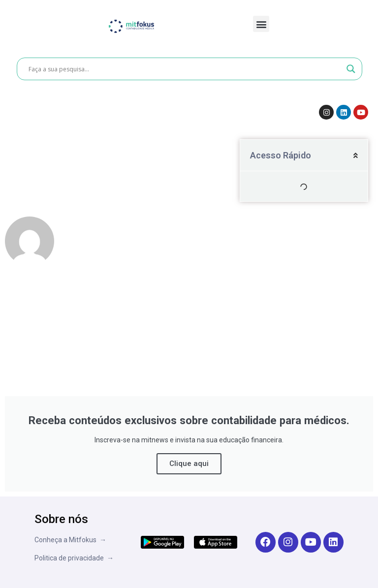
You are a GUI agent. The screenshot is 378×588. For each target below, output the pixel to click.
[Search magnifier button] (351, 69)
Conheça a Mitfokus (67, 540)
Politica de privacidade (71, 558)
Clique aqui (189, 464)
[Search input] (185, 69)
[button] (261, 24)
